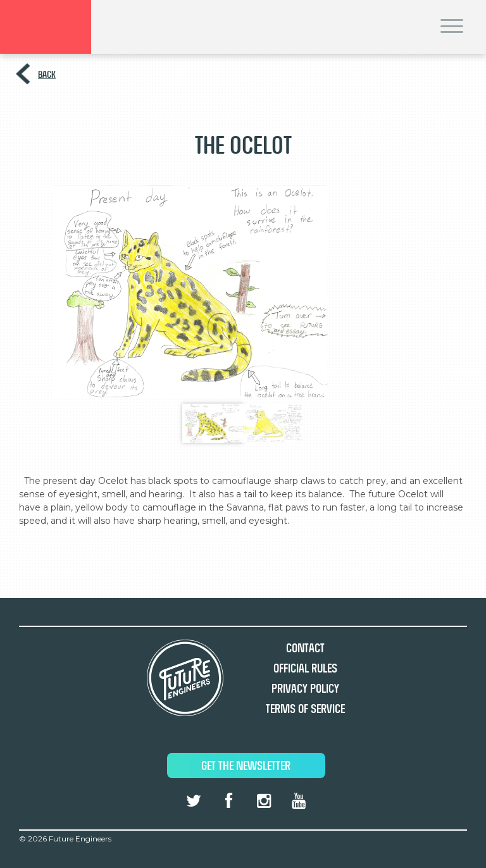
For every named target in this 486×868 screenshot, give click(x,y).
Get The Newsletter (246, 766)
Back (47, 74)
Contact (305, 648)
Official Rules (305, 668)
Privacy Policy (305, 689)
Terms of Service (305, 709)
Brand (46, 27)
